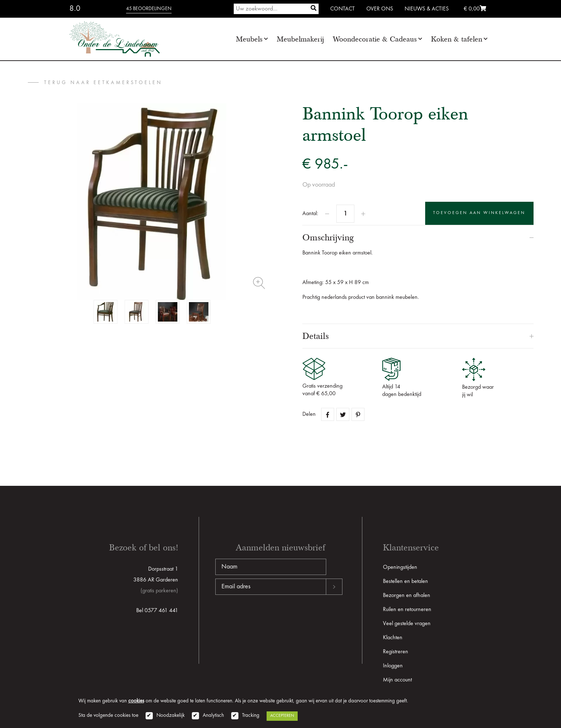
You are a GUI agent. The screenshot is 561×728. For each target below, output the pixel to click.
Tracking (251, 716)
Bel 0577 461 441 (157, 611)
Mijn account (397, 680)
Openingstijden (400, 567)
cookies (136, 701)
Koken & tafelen (457, 39)
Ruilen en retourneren (407, 610)
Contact (342, 9)
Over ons (380, 9)
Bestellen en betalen (405, 581)
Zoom (259, 283)
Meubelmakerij (300, 39)
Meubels (249, 39)
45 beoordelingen (149, 9)
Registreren (396, 652)
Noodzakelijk (171, 716)
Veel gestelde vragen (407, 624)
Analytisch (213, 716)
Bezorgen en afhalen (407, 596)
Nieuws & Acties (427, 9)
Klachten (393, 638)
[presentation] (270, 618)
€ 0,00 (475, 9)
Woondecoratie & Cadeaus (375, 39)
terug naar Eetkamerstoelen (103, 83)
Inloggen (393, 666)
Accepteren (282, 716)
